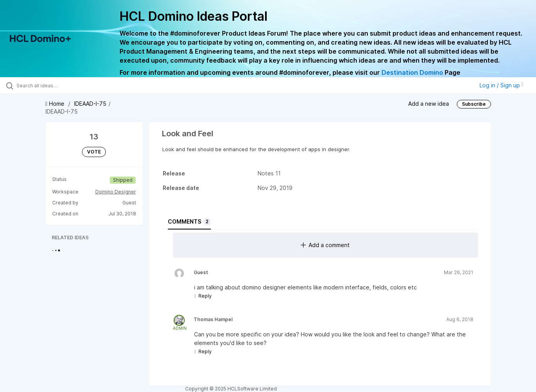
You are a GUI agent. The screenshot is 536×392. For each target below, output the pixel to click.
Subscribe (474, 104)
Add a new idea (429, 104)
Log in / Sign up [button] (501, 85)
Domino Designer (116, 192)
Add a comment (325, 245)
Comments (189, 222)
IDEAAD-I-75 (90, 104)
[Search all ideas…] (63, 85)
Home (56, 104)
